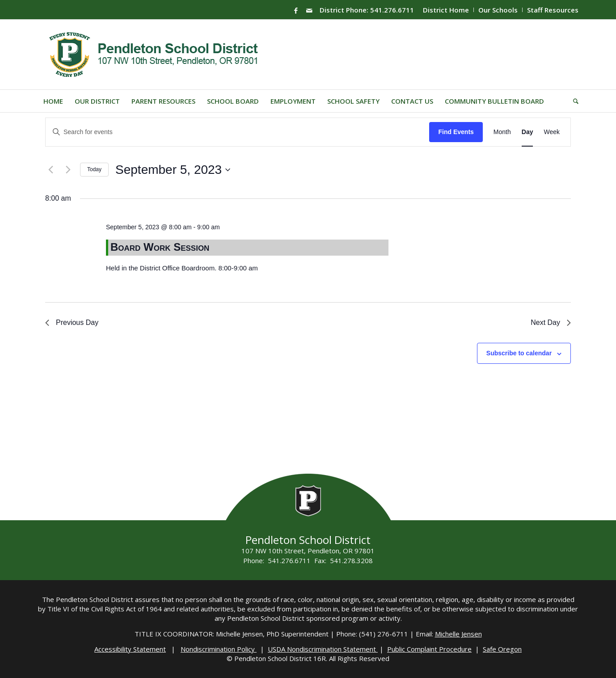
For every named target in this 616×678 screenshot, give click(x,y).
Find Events (456, 132)
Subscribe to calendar (519, 353)
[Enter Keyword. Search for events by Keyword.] (237, 132)
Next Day (551, 322)
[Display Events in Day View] (527, 132)
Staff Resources (553, 10)
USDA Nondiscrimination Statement (323, 649)
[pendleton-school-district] (155, 55)
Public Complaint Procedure (429, 649)
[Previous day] (51, 170)
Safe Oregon (502, 649)
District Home (446, 10)
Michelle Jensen (458, 634)
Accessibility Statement (130, 649)
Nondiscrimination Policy (219, 649)
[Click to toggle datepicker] (173, 170)
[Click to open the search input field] (573, 101)
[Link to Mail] (309, 10)
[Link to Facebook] (296, 10)
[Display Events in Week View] (552, 132)
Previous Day (72, 322)
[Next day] (68, 170)
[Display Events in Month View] (502, 132)
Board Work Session (160, 247)
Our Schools (498, 10)
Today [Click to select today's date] (94, 169)
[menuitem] (446, 10)
